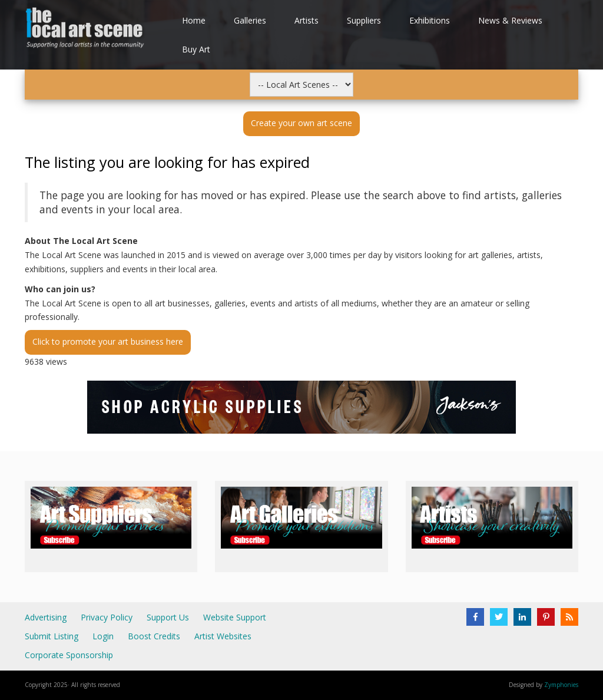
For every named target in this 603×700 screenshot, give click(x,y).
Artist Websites (223, 636)
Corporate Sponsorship (69, 655)
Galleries (250, 20)
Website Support (235, 617)
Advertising (46, 617)
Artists (307, 20)
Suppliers (364, 20)
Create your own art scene (301, 123)
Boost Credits (154, 636)
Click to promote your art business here (108, 341)
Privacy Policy (107, 617)
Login (103, 636)
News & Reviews (510, 20)
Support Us (168, 617)
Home (194, 20)
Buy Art (196, 49)
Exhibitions (430, 20)
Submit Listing (52, 636)
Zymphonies (561, 685)
